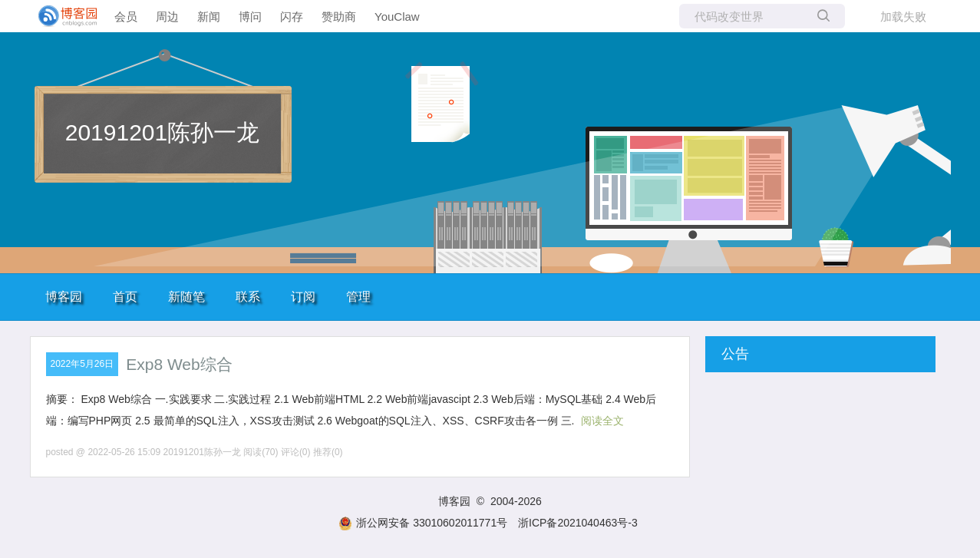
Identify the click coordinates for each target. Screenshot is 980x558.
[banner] (61, 16)
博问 (250, 17)
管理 (358, 297)
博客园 (64, 297)
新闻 (209, 17)
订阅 (303, 297)
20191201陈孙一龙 (162, 132)
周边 (167, 17)
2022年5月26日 (82, 364)
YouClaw (397, 17)
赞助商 (339, 17)
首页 (125, 297)
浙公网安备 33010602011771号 (423, 523)
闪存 (292, 17)
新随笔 (186, 297)
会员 (126, 17)
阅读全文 (602, 421)
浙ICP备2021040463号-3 (578, 523)
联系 (248, 297)
